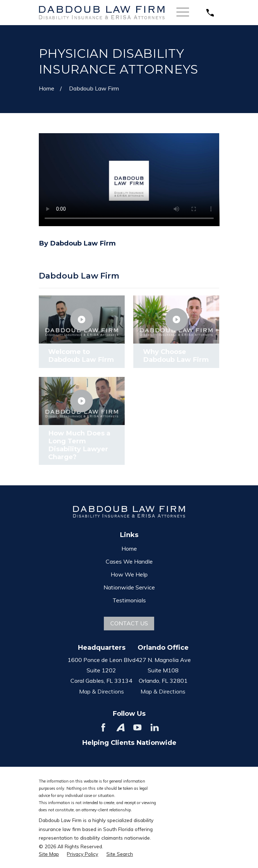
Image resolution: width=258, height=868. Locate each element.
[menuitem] (49, 854)
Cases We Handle (129, 561)
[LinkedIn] (155, 727)
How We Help (129, 574)
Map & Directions (102, 691)
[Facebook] (103, 727)
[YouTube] (137, 727)
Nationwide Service (129, 587)
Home (129, 549)
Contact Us (129, 623)
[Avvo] (121, 727)
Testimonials (129, 600)
